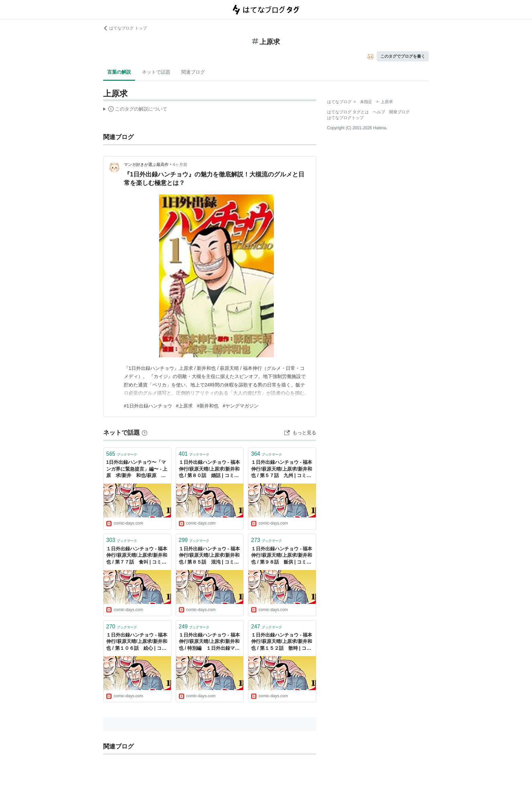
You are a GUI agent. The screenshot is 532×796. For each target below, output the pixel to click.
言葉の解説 (119, 72)
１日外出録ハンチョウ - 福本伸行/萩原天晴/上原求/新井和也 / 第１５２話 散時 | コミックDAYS (282, 642)
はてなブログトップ (345, 118)
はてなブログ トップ (125, 28)
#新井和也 (208, 406)
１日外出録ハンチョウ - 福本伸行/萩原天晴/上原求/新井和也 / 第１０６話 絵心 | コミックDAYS (137, 642)
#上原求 (185, 406)
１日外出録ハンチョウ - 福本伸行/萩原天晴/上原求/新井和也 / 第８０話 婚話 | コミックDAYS (209, 469)
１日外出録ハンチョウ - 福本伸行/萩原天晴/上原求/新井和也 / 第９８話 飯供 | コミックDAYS (282, 556)
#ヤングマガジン (241, 406)
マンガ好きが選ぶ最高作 (146, 165)
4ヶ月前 (180, 165)
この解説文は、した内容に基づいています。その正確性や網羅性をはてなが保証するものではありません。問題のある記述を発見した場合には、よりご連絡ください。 (135, 110)
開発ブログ (399, 112)
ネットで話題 (156, 72)
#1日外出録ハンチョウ (148, 406)
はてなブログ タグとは (348, 112)
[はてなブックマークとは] (145, 433)
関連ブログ (193, 72)
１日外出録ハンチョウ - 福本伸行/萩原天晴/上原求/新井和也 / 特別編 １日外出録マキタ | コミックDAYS (209, 642)
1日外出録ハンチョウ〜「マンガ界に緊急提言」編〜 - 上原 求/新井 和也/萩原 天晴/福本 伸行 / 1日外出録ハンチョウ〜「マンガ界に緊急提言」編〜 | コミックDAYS (137, 469)
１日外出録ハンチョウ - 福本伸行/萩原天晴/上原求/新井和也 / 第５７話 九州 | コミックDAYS (282, 469)
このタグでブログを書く (403, 56)
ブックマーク (122, 454)
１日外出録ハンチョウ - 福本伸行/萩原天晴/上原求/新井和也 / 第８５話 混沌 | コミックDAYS (209, 556)
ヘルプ (379, 112)
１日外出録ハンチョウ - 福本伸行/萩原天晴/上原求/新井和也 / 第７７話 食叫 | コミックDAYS (137, 556)
